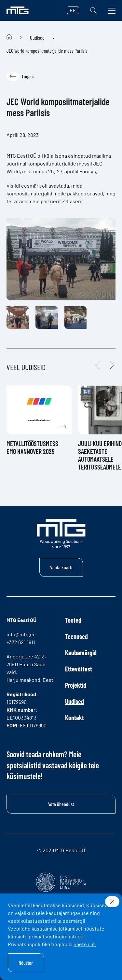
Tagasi (20, 76)
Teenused (76, 636)
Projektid (76, 685)
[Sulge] (112, 902)
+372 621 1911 (21, 642)
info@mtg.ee (21, 634)
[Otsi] (93, 10)
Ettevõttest (79, 669)
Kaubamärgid (81, 653)
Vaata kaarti (61, 567)
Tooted (73, 620)
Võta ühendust (61, 804)
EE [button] (73, 10)
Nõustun (26, 963)
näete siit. (85, 944)
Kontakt (75, 718)
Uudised (37, 38)
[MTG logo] (18, 10)
